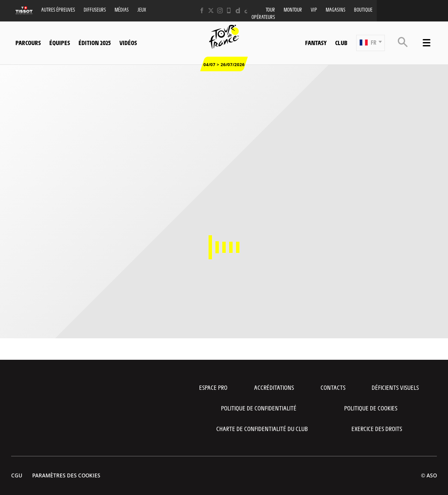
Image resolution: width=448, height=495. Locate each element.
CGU (17, 475)
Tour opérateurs (263, 13)
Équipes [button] (60, 43)
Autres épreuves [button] (58, 10)
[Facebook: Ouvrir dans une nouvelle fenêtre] (202, 11)
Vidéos (128, 43)
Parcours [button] (28, 43)
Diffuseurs (95, 10)
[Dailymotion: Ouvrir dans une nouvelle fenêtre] (238, 11)
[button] (371, 43)
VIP (314, 10)
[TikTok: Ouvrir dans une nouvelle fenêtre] (247, 11)
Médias (122, 10)
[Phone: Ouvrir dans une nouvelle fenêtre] (229, 11)
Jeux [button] (142, 10)
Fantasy (316, 43)
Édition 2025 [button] (95, 43)
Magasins (336, 10)
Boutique (363, 10)
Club (341, 43)
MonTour (293, 10)
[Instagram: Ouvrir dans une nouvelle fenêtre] (220, 11)
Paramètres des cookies (66, 475)
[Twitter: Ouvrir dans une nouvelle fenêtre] (211, 11)
